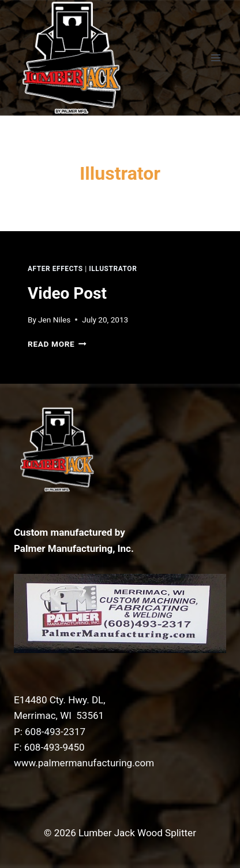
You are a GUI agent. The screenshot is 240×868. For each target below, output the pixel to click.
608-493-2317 (55, 732)
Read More (57, 344)
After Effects (55, 269)
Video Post (67, 293)
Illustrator (113, 269)
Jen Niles (54, 320)
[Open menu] (215, 58)
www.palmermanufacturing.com (84, 763)
